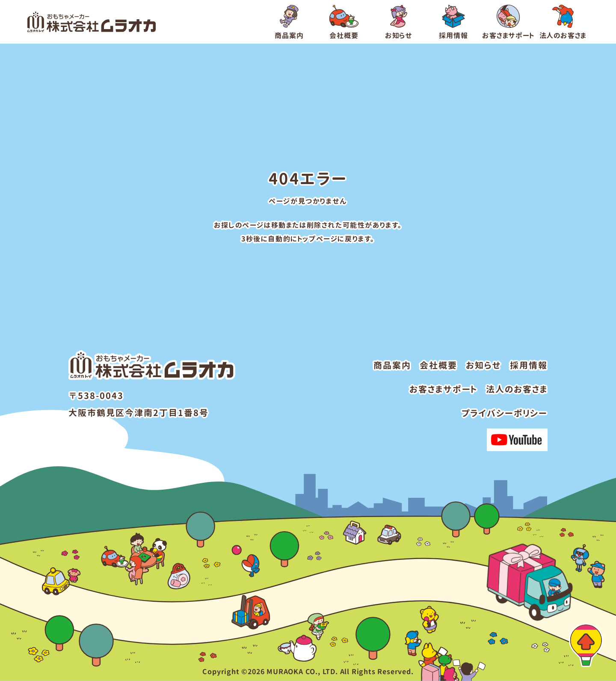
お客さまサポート (443, 389)
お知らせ (484, 365)
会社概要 (438, 365)
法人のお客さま (517, 389)
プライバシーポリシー (505, 413)
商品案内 (392, 365)
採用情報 (529, 365)
